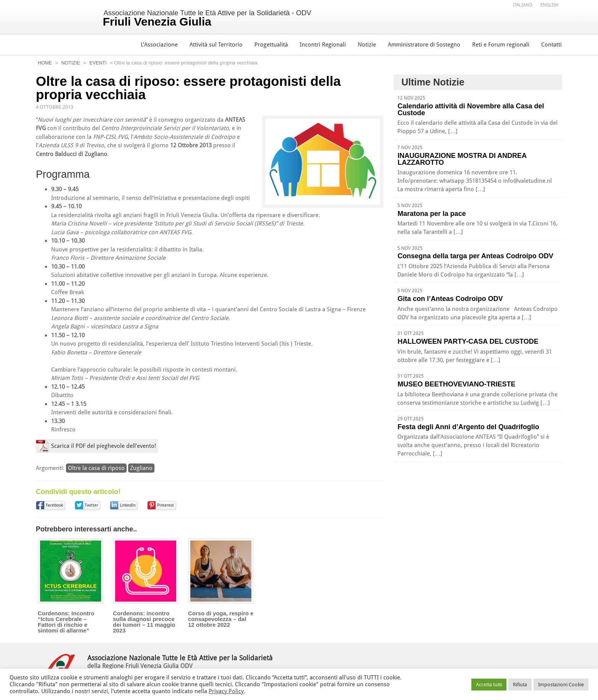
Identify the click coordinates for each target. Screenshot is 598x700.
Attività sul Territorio (216, 45)
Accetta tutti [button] (489, 685)
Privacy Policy (226, 691)
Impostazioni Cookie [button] (561, 685)
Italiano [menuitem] (523, 5)
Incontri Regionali (323, 45)
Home (45, 63)
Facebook (54, 505)
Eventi (100, 63)
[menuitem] (523, 5)
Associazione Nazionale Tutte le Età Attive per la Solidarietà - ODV (215, 18)
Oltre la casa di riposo (96, 468)
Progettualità (271, 45)
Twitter (91, 505)
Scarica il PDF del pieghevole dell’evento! (104, 446)
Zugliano (141, 468)
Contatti (551, 45)
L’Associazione (159, 45)
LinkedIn (128, 505)
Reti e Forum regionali (501, 45)
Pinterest (166, 505)
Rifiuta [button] (520, 685)
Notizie (367, 45)
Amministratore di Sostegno (424, 45)
